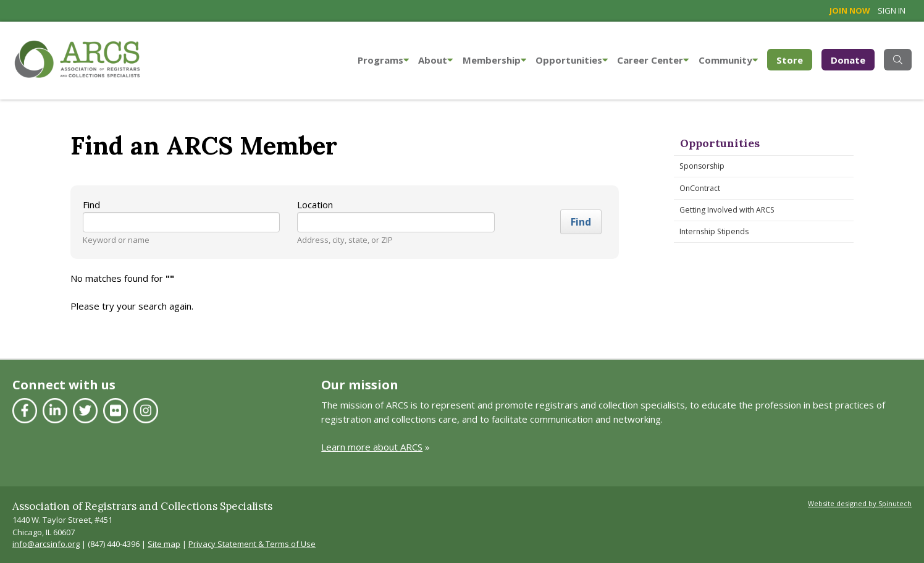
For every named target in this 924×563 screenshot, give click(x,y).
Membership (494, 60)
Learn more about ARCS (372, 447)
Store (794, 59)
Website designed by (860, 503)
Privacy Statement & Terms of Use (252, 544)
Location (315, 205)
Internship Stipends (714, 231)
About (435, 60)
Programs (383, 60)
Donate (848, 60)
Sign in (892, 11)
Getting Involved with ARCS (727, 210)
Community (728, 60)
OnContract (700, 188)
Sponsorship (702, 166)
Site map (164, 544)
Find (91, 205)
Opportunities (572, 60)
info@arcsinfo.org (46, 544)
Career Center (653, 60)
